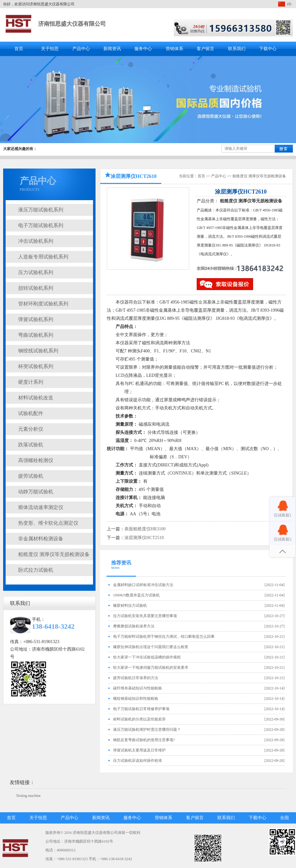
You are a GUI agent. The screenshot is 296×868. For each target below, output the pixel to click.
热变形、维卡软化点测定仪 (48, 523)
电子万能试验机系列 (41, 225)
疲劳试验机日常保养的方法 (136, 678)
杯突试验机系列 (36, 366)
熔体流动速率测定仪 (41, 507)
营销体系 (174, 49)
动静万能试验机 (36, 492)
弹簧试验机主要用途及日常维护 (139, 750)
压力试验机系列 (36, 272)
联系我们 (237, 49)
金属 (203, 302)
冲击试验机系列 (36, 241)
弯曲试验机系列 (36, 335)
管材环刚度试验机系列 (43, 304)
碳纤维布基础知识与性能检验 (138, 688)
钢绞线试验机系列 (38, 351)
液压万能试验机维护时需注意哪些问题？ (147, 730)
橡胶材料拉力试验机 (130, 606)
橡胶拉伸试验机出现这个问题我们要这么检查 (151, 647)
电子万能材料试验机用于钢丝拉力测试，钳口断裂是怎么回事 (164, 637)
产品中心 (81, 49)
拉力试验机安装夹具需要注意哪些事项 (145, 616)
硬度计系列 (31, 382)
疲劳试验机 (31, 476)
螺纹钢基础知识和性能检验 (136, 699)
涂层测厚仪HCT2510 (144, 538)
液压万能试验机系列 (41, 210)
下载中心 (268, 49)
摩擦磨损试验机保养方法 (134, 626)
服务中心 (143, 49)
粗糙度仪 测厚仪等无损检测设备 (54, 554)
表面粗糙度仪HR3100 (145, 529)
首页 (19, 49)
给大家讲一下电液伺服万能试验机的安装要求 (151, 668)
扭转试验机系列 (36, 288)
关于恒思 (50, 49)
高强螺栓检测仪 (36, 460)
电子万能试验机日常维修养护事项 (141, 709)
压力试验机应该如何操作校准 (138, 761)
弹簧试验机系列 (36, 319)
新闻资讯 (112, 49)
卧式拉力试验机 (36, 570)
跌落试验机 (31, 445)
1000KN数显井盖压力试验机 (136, 595)
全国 (284, 818)
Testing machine (28, 796)
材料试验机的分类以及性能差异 (139, 719)
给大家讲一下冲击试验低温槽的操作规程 (147, 657)
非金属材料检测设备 (41, 539)
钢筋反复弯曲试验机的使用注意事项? (144, 740)
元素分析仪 (31, 429)
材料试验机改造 (36, 398)
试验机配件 (31, 413)
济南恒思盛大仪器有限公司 (72, 24)
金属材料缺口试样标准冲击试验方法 (143, 585)
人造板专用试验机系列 (43, 257)
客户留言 (205, 49)
